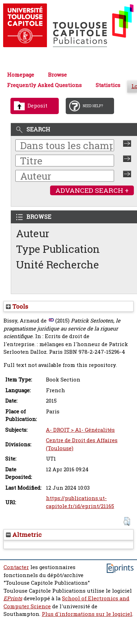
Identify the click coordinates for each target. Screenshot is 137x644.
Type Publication (58, 249)
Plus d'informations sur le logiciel (87, 614)
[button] (127, 521)
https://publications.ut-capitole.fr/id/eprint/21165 (80, 502)
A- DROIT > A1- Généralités (80, 430)
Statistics (108, 85)
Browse (57, 75)
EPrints (13, 598)
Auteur (33, 233)
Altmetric (24, 535)
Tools (17, 306)
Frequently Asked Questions (44, 85)
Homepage (21, 75)
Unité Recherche (58, 264)
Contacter (16, 567)
